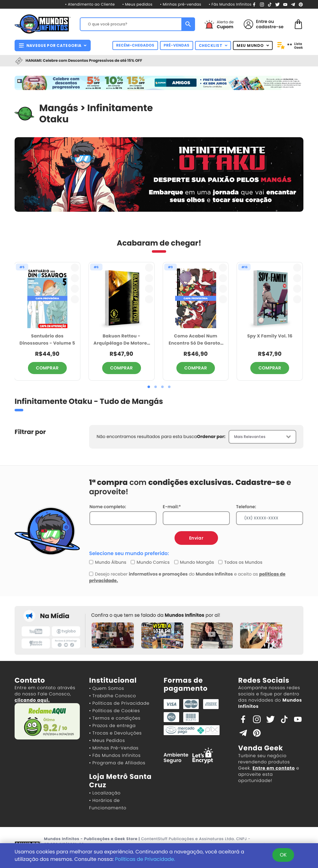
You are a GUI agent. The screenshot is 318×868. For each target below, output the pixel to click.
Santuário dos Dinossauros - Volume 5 (47, 339)
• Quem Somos (107, 688)
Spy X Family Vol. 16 (270, 336)
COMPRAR (47, 368)
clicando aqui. (32, 700)
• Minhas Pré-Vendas (114, 748)
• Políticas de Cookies (115, 711)
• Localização (105, 793)
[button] (149, 387)
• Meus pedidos (137, 5)
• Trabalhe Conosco (113, 696)
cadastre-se (270, 27)
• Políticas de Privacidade (119, 703)
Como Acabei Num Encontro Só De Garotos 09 (196, 340)
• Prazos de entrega (112, 726)
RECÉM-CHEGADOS (135, 45)
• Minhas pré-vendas (181, 5)
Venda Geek (261, 748)
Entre (261, 21)
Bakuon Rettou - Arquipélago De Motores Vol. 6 (121, 340)
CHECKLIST (213, 45)
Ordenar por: (211, 436)
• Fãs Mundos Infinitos (230, 5)
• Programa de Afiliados (117, 763)
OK (283, 855)
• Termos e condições (115, 718)
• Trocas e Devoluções (115, 733)
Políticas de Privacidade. (145, 859)
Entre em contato (274, 768)
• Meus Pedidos (107, 740)
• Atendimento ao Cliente (90, 5)
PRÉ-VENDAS (177, 45)
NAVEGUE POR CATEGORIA (53, 45)
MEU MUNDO (253, 45)
